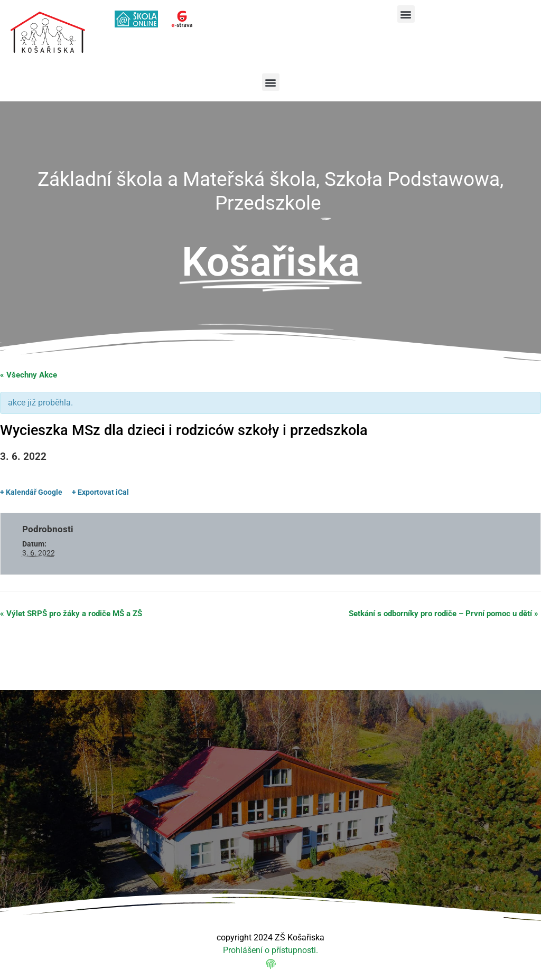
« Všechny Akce (29, 375)
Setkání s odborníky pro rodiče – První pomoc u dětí (444, 614)
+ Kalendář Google (31, 492)
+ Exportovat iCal (100, 492)
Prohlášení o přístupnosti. (270, 950)
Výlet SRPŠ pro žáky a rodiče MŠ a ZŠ (71, 614)
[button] (406, 14)
